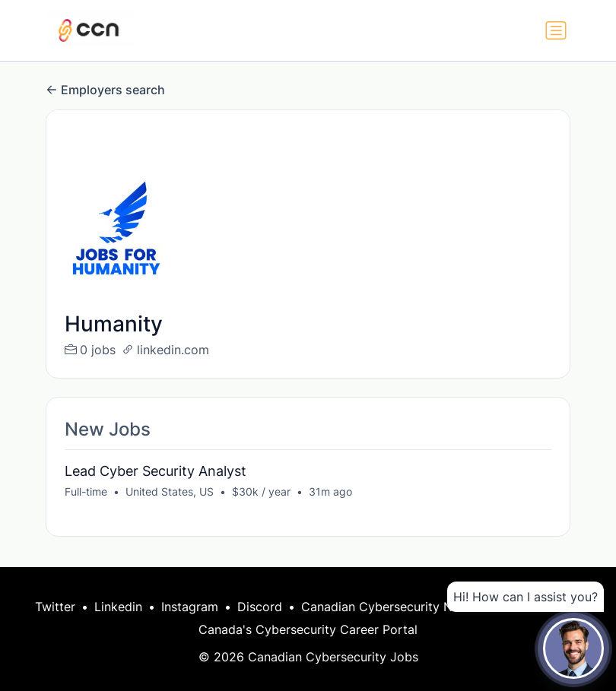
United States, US (170, 491)
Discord (260, 607)
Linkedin (118, 607)
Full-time (86, 491)
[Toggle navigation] (556, 30)
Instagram (190, 607)
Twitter (55, 607)
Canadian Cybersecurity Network (397, 607)
